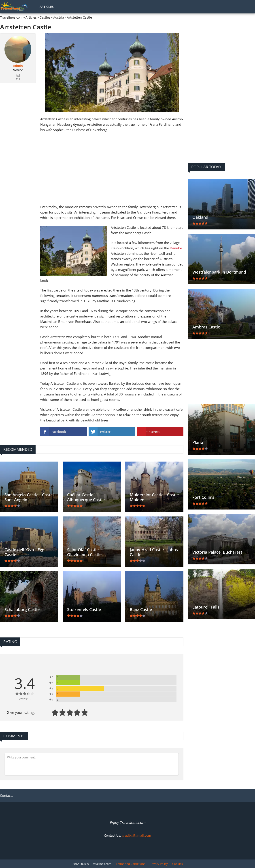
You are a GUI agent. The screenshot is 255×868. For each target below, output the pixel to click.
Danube (176, 248)
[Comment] (92, 764)
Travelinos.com (11, 17)
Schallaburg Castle (22, 609)
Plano (198, 442)
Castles (45, 17)
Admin (18, 66)
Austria (59, 17)
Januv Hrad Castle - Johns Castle (154, 552)
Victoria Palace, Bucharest (217, 552)
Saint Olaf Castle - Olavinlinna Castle (84, 552)
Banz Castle (141, 609)
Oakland (200, 217)
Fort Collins (203, 497)
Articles (47, 7)
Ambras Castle (206, 327)
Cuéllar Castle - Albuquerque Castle (86, 497)
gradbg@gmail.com (136, 835)
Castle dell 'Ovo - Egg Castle (24, 552)
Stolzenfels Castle (84, 609)
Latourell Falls (206, 607)
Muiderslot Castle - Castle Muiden (154, 497)
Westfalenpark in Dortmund (219, 272)
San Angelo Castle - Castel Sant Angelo (29, 497)
